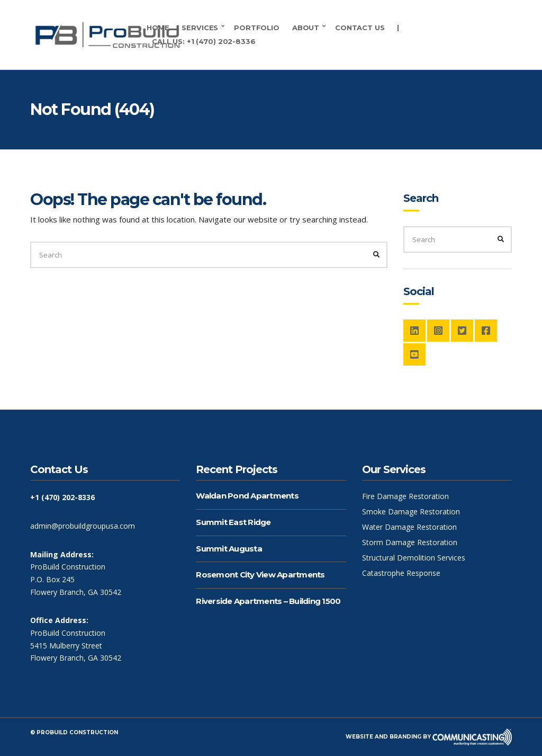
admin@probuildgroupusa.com (83, 526)
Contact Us (360, 28)
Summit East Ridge (233, 522)
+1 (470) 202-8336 (62, 497)
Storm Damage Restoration (410, 542)
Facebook (486, 331)
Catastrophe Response (401, 573)
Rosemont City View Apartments (260, 575)
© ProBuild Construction (74, 732)
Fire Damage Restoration (405, 496)
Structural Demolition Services (414, 558)
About (306, 28)
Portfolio (257, 28)
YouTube (414, 354)
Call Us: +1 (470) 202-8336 (204, 41)
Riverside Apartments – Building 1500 (268, 601)
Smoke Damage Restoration (411, 512)
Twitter (462, 331)
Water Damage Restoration (409, 527)
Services (200, 28)
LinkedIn (414, 331)
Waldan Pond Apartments (247, 496)
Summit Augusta (229, 549)
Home (158, 28)
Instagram (438, 331)
